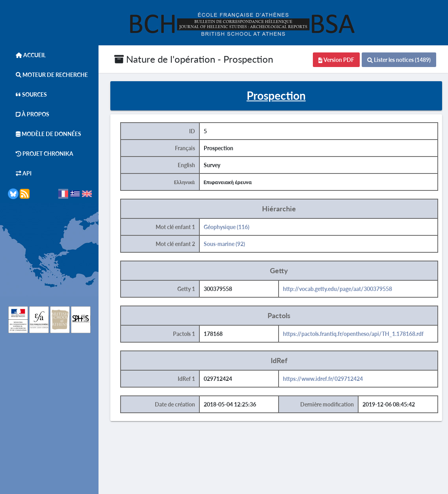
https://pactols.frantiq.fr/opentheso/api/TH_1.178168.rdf (353, 334)
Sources (27, 94)
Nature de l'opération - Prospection (194, 59)
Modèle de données (45, 134)
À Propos (29, 114)
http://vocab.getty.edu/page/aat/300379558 (337, 289)
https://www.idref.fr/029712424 (323, 379)
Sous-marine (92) (224, 244)
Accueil (27, 55)
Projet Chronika (41, 154)
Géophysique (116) (227, 227)
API (20, 173)
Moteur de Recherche (48, 75)
